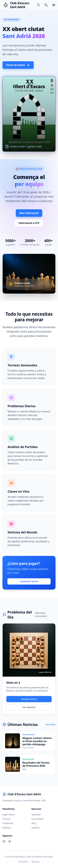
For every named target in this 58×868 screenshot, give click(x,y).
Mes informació (29, 213)
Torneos (7, 819)
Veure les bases (18, 65)
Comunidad (37, 819)
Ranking (7, 828)
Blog (34, 823)
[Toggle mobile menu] (54, 5)
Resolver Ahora (29, 699)
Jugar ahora (8, 814)
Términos (35, 862)
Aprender (36, 814)
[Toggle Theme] (39, 5)
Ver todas (51, 724)
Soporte (36, 828)
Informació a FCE (29, 223)
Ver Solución (29, 707)
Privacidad (23, 862)
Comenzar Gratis (29, 581)
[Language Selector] (46, 5)
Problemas (8, 823)
